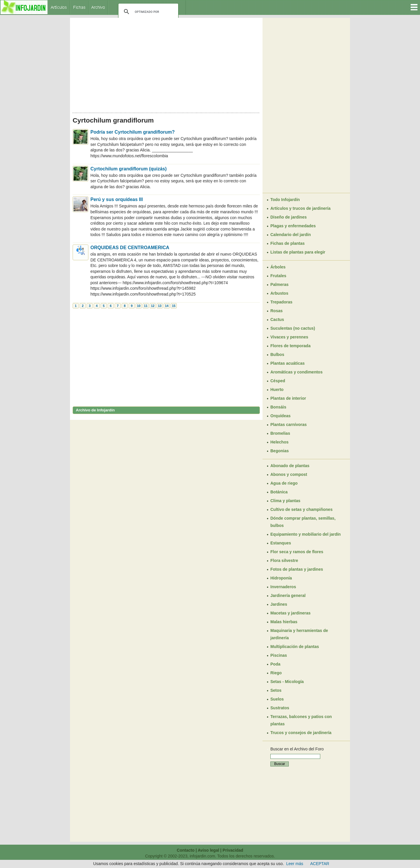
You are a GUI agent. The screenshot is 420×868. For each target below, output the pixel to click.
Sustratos (280, 708)
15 (174, 306)
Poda (275, 664)
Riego (276, 673)
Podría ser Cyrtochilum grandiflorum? (133, 132)
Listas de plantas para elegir (298, 252)
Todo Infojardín (285, 200)
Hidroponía (281, 578)
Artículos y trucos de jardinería (300, 208)
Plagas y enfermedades (293, 226)
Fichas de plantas (287, 243)
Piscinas (279, 655)
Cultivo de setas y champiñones (301, 509)
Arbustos (279, 293)
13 (160, 306)
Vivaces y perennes (289, 337)
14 (167, 306)
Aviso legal (208, 850)
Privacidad (233, 850)
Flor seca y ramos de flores (297, 552)
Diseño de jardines (288, 217)
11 (146, 306)
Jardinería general (288, 595)
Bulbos (277, 354)
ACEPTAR (320, 864)
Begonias (280, 451)
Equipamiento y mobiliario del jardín (306, 534)
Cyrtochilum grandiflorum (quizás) (128, 169)
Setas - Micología (287, 682)
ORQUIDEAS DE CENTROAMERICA (130, 248)
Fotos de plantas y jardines (297, 569)
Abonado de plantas (290, 466)
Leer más (295, 864)
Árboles (278, 267)
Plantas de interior (288, 398)
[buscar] (147, 12)
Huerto (277, 390)
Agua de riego (284, 483)
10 (139, 306)
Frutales (278, 276)
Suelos (277, 699)
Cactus (277, 319)
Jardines (279, 604)
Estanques (281, 543)
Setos (276, 690)
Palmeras (279, 284)
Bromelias (280, 433)
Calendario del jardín (290, 235)
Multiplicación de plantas (295, 647)
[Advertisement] (166, 64)
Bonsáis (278, 407)
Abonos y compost (289, 474)
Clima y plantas (285, 501)
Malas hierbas (284, 622)
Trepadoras (281, 302)
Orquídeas (280, 416)
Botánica (279, 492)
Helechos (279, 442)
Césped (278, 381)
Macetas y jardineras (290, 613)
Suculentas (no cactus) (293, 328)
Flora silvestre (284, 560)
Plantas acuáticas (288, 363)
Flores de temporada (290, 346)
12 (153, 306)
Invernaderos (283, 587)
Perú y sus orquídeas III (117, 199)
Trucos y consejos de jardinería (301, 733)
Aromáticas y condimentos (296, 372)
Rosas (276, 311)
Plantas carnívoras (289, 425)
